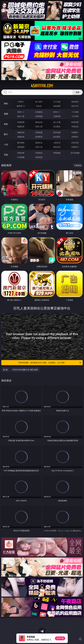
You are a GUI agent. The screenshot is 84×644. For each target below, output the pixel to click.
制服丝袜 (21, 126)
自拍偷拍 (39, 112)
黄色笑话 (57, 147)
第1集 (5, 370)
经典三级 (39, 126)
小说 (6, 144)
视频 (6, 114)
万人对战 (57, 102)
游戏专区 (75, 102)
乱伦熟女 (57, 126)
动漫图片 (75, 132)
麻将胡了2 (21, 106)
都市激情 (21, 143)
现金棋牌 (57, 106)
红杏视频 (21, 157)
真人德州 (39, 102)
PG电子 (21, 102)
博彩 (6, 104)
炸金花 (39, 106)
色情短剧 (39, 157)
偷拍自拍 (39, 122)
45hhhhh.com (42, 86)
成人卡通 (57, 122)
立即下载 (60, 638)
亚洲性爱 (21, 122)
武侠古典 (75, 143)
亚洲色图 (39, 132)
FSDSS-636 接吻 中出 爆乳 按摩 (25, 370)
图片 (6, 134)
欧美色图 (57, 132)
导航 (6, 155)
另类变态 (75, 126)
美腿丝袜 (21, 137)
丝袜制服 (39, 116)
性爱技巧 (75, 147)
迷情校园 (21, 147)
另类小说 (39, 147)
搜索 (78, 92)
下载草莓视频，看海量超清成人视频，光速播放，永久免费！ (50, 363)
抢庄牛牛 (75, 106)
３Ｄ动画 (75, 112)
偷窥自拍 (21, 132)
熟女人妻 (21, 116)
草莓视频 (57, 153)
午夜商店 (39, 153)
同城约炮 (21, 153)
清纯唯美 (39, 137)
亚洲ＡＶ (21, 112)
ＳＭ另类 (75, 116)
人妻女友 (57, 143)
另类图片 (75, 137)
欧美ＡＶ (57, 112)
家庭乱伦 (39, 143)
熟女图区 (57, 137)
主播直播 (57, 116)
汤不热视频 (75, 153)
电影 (6, 124)
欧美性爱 (75, 122)
